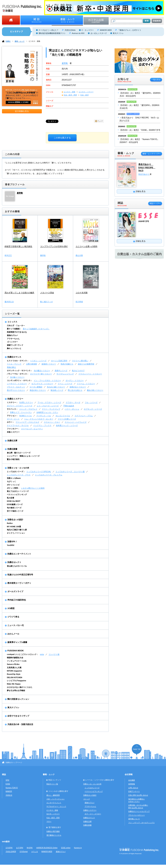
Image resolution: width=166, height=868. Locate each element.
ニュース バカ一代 (16, 625)
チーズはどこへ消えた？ (48, 30)
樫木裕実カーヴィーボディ (19, 583)
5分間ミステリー (26, 402)
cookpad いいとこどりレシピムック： (23, 654)
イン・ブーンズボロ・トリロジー (47, 380)
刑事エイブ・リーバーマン (21, 412)
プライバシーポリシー (137, 815)
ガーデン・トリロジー (75, 380)
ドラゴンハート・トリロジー (90, 374)
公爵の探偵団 (31, 364)
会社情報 (129, 774)
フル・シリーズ (91, 402)
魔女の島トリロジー (95, 390)
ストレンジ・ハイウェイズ (76, 422)
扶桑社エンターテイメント (19, 554)
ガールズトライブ (15, 592)
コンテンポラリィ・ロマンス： (20, 380)
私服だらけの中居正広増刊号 (20, 575)
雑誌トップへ (155, 203)
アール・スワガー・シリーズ (49, 402)
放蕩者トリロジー (49, 364)
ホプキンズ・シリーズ (93, 409)
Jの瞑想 (11, 608)
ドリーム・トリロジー (86, 384)
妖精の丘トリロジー (78, 387)
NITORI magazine (14, 671)
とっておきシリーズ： (16, 472)
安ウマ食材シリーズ (15, 511)
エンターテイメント (54, 803)
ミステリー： (12, 402)
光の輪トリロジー (17, 377)
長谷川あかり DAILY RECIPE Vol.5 (147, 167)
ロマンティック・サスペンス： (20, 371)
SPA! (7, 780)
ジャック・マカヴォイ (28, 409)
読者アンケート (134, 791)
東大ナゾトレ (118, 33)
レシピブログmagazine (16, 681)
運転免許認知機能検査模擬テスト (52, 33)
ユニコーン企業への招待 (86, 246)
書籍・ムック (20, 41)
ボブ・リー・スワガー (93, 814)
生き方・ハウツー (53, 814)
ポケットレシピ (13, 485)
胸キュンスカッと (14, 348)
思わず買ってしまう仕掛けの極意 (19, 293)
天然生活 (9, 795)
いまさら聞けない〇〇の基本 (33, 488)
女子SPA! (20, 848)
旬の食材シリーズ (14, 508)
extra (42, 654)
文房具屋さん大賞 (14, 668)
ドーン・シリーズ (65, 384)
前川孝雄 (79, 302)
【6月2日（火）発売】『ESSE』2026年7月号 (140, 130)
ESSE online (66, 848)
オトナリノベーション (16, 533)
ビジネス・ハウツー (86, 92)
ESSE (8, 784)
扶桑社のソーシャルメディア (139, 811)
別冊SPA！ (12, 542)
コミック (87, 799)
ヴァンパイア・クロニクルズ (27, 422)
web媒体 (6, 842)
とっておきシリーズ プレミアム (49, 475)
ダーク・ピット (13, 419)
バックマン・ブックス (42, 425)
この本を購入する (62, 138)
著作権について (134, 819)
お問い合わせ (133, 788)
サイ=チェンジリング (65, 374)
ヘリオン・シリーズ (38, 361)
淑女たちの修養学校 (86, 364)
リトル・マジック (14, 364)
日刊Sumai (24, 852)
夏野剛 (65, 63)
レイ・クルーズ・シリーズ (48, 406)
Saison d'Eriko (13, 664)
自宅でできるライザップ (18, 716)
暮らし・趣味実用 (53, 795)
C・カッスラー (88, 30)
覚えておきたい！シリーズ (18, 491)
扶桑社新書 (12, 449)
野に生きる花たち (75, 390)
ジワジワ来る (13, 617)
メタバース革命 (47, 293)
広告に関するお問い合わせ (138, 795)
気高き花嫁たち (67, 364)
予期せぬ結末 (69, 406)
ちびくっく (11, 481)
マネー (49, 821)
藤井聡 (43, 255)
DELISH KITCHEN (15, 677)
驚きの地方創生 (13, 459)
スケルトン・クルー (52, 422)
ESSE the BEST (14, 501)
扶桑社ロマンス (14, 357)
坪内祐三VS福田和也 (17, 600)
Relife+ (10, 523)
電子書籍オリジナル (54, 835)
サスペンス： (12, 409)
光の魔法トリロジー (42, 371)
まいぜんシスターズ (99, 33)
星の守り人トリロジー (16, 390)
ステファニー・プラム (84, 416)
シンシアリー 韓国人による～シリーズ (23, 456)
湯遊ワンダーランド (15, 345)
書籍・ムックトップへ (152, 154)
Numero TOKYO (12, 788)
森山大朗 (79, 255)
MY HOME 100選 (14, 527)
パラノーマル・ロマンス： (18, 374)
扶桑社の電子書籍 (53, 831)
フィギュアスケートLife (17, 661)
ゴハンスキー (12, 342)
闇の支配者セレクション (18, 699)
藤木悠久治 (9, 302)
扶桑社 (8, 41)
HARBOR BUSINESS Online (47, 848)
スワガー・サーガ (73, 402)
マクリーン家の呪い (80, 361)
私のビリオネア (78, 371)
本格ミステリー (13, 432)
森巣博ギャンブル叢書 (17, 642)
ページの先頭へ (137, 750)
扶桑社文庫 (12, 441)
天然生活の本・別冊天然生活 (20, 724)
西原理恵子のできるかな (17, 332)
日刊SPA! (9, 848)
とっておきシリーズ (92, 788)
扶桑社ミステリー (15, 399)
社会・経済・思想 (70, 95)
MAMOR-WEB (106, 30)
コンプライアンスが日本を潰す (54, 246)
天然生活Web (70, 30)
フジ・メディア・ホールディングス (141, 823)
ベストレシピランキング (17, 494)
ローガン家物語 (36, 387)
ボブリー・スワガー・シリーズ (20, 406)
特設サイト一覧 (52, 784)
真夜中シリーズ (61, 371)
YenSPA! (11, 545)
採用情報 (132, 784)
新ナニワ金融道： (14, 329)
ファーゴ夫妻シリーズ (67, 419)
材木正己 (8, 255)
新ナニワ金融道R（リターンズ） (36, 329)
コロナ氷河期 (82, 293)
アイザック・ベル (44, 416)
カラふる (35, 852)
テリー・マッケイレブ (51, 409)
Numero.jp (78, 848)
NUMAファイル (26, 416)
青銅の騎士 (11, 367)
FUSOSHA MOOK (16, 651)
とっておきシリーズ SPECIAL (39, 472)
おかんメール (13, 634)
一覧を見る (156, 80)
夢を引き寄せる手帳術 (16, 690)
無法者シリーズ (57, 390)
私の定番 (11, 498)
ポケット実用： (13, 488)
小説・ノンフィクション (55, 799)
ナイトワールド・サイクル (18, 425)
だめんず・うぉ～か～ (16, 325)
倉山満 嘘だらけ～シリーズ (19, 453)
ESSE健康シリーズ (15, 504)
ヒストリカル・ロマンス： (18, 361)
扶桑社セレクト (14, 562)
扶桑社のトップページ (14, 762)
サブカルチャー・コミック (56, 806)
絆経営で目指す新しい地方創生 (18, 246)
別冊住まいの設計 (15, 520)
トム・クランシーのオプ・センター (39, 419)
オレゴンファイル (63, 416)
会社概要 (132, 780)
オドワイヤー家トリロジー (41, 374)
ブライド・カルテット (16, 387)
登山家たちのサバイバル (17, 566)
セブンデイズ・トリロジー (42, 384)
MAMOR (9, 791)
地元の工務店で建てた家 (17, 530)
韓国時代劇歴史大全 (15, 658)
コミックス (12, 322)
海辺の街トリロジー (38, 390)
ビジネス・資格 (34, 41)
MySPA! (30, 848)
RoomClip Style (14, 674)
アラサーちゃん (13, 339)
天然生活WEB (11, 852)
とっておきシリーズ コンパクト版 (70, 472)
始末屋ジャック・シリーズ (67, 425)
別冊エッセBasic (14, 478)
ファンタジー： (13, 429)
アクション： (12, 416)
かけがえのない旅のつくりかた (20, 687)
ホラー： (11, 422)
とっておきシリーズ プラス (19, 475)
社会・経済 (84, 95)
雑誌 (4, 774)
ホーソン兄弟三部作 (59, 361)
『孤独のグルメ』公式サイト (130, 30)
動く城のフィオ (47, 302)
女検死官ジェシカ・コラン (47, 412)
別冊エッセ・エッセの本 (18, 468)
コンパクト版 (54, 654)
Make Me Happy (14, 684)
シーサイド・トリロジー (17, 384)
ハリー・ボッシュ (72, 409)
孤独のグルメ (12, 335)
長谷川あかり (144, 174)
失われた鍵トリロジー (56, 387)
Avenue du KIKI (78, 33)
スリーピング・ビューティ (32, 429)
